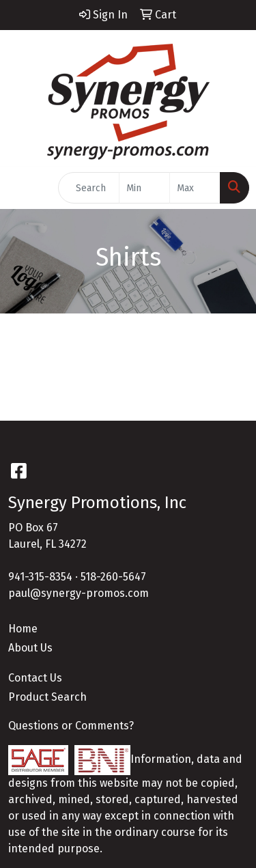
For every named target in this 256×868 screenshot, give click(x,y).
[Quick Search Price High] (195, 188)
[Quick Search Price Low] (144, 188)
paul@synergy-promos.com (79, 593)
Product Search (47, 697)
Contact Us (35, 678)
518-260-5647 (113, 577)
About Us (30, 648)
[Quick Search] (89, 188)
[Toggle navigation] (21, 188)
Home (23, 629)
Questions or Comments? (71, 726)
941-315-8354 (40, 577)
